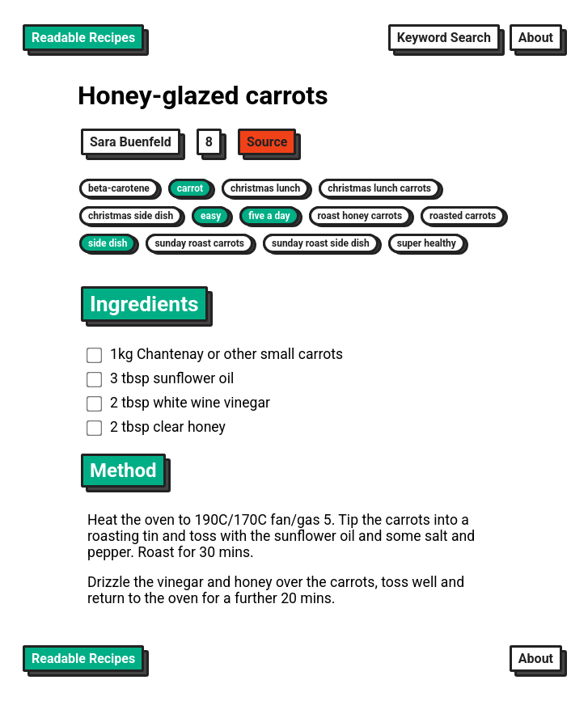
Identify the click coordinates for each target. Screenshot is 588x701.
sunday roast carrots (199, 243)
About (536, 38)
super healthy (427, 243)
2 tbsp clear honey (156, 427)
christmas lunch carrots (379, 188)
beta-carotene (119, 188)
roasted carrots (463, 216)
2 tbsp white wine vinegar (178, 403)
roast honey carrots (360, 216)
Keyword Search (444, 38)
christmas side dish (131, 216)
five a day (269, 216)
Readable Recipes (83, 38)
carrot (190, 188)
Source (267, 142)
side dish (108, 243)
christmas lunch (265, 188)
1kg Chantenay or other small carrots (215, 354)
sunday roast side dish (321, 243)
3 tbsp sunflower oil (160, 378)
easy (211, 216)
